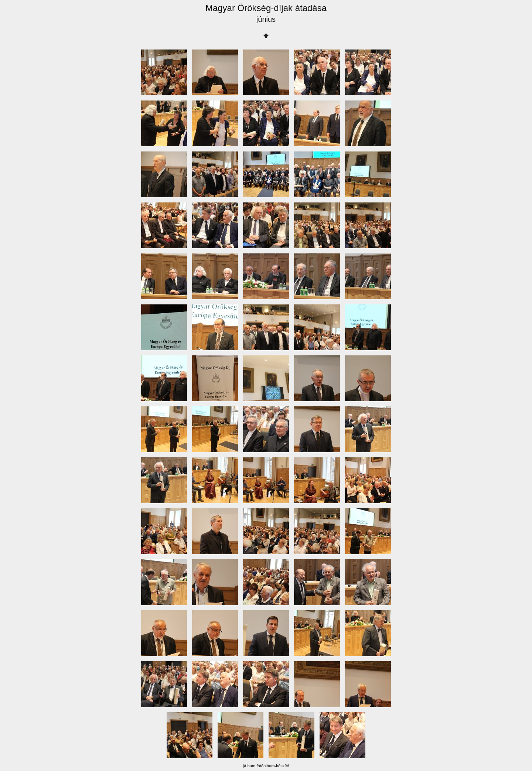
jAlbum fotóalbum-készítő (266, 766)
